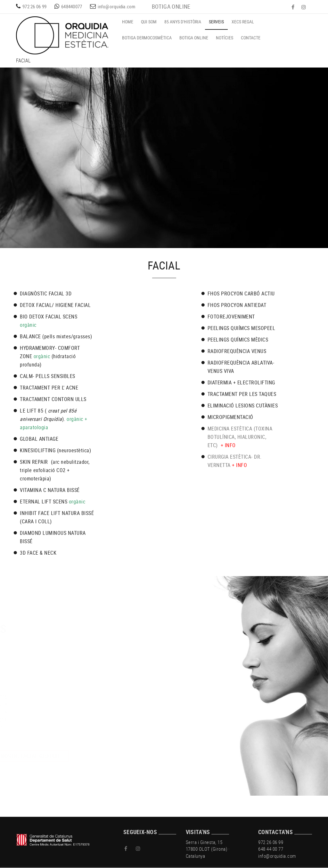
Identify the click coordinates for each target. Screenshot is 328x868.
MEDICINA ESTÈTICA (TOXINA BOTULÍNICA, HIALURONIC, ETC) (240, 437)
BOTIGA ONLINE (171, 6)
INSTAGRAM (304, 7)
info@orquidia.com (116, 6)
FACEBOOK (294, 7)
